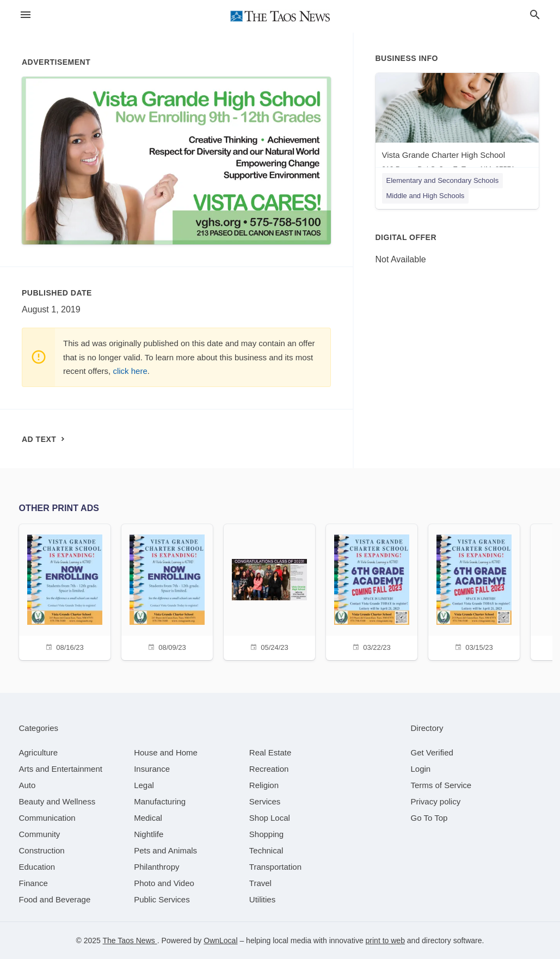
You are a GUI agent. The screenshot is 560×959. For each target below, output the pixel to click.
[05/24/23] (269, 591)
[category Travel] (260, 883)
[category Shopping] (266, 834)
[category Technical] (266, 850)
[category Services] (265, 801)
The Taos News (130, 940)
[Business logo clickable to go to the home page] (280, 16)
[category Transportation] (275, 867)
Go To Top (429, 818)
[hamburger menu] (26, 15)
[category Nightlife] (149, 834)
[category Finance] (33, 883)
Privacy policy (436, 801)
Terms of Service (441, 785)
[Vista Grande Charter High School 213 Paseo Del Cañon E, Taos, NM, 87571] (457, 125)
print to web (385, 940)
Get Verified (432, 752)
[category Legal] (144, 785)
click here (130, 371)
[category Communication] (47, 818)
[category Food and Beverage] (55, 899)
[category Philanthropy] (156, 867)
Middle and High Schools (426, 196)
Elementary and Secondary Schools (443, 180)
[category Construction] (42, 850)
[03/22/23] (372, 591)
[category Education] (37, 867)
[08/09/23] (167, 591)
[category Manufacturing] (160, 801)
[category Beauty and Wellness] (57, 801)
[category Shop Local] (270, 818)
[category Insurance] (152, 769)
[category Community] (40, 834)
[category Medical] (148, 818)
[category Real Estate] (270, 752)
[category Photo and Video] (164, 883)
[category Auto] (27, 785)
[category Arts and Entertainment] (61, 769)
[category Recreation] (269, 769)
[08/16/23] (65, 591)
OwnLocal (220, 940)
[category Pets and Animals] (165, 850)
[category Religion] (264, 785)
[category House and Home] (166, 752)
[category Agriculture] (39, 752)
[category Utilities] (262, 899)
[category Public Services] (162, 899)
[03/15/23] (474, 591)
